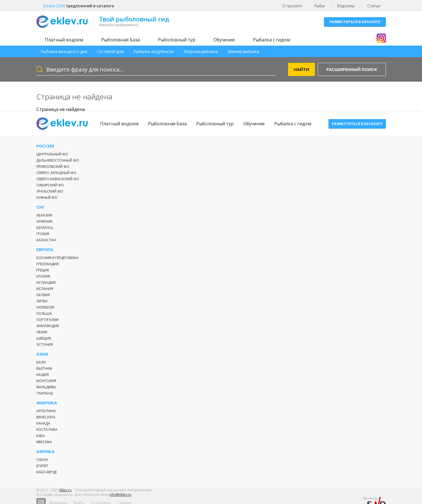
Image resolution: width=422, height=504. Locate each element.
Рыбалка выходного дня (64, 51)
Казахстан (46, 240)
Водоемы (346, 6)
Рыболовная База (121, 40)
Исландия (46, 283)
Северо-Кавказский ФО (58, 179)
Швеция (44, 338)
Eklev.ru (66, 494)
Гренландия (47, 264)
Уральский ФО (50, 191)
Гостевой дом (110, 51)
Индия (43, 375)
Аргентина (46, 411)
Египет (42, 466)
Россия (45, 146)
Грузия (43, 234)
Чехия (42, 332)
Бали (41, 362)
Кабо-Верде (47, 472)
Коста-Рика (47, 430)
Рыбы (320, 6)
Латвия (43, 295)
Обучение (224, 40)
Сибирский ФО (50, 185)
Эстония (45, 344)
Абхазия (44, 215)
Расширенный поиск (352, 69)
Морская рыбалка (201, 51)
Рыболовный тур (177, 40)
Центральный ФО (52, 154)
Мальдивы (46, 387)
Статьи (374, 6)
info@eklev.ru (121, 498)
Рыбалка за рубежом (154, 51)
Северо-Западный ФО (56, 173)
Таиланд (45, 393)
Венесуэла (46, 417)
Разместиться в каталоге (355, 22)
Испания (45, 289)
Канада (43, 423)
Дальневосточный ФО (58, 160)
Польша (44, 314)
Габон (42, 460)
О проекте (292, 6)
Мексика (44, 442)
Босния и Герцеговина (58, 258)
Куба (41, 436)
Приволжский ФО (53, 167)
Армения (44, 221)
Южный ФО (47, 198)
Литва (42, 301)
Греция (43, 270)
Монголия (46, 381)
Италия (43, 276)
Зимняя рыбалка (243, 51)
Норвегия (45, 307)
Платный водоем (64, 40)
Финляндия (48, 326)
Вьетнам (44, 368)
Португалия (47, 320)
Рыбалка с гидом (271, 40)
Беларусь (45, 228)
